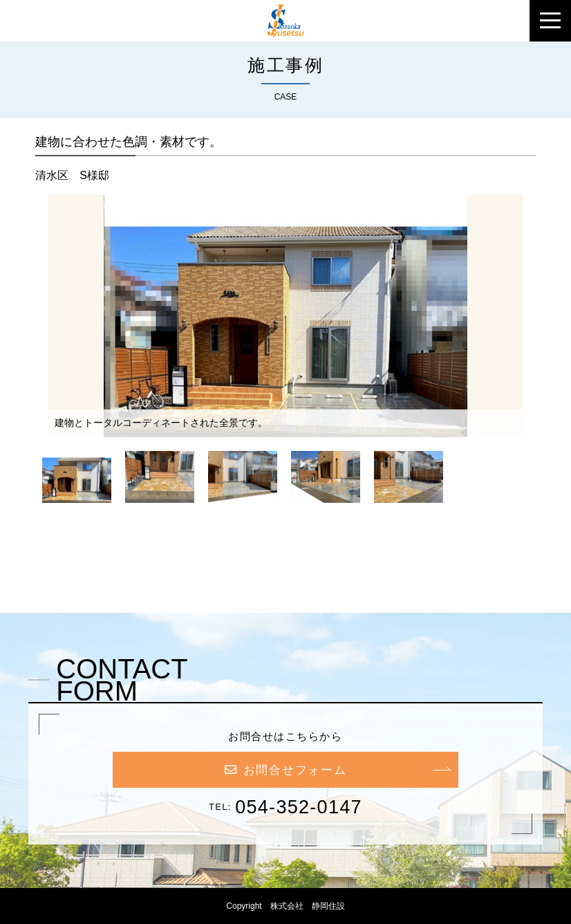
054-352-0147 (299, 807)
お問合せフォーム (286, 770)
